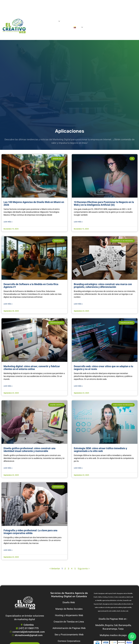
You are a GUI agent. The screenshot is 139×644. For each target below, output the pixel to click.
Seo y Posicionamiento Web (69, 635)
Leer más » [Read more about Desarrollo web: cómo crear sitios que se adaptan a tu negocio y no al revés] (78, 386)
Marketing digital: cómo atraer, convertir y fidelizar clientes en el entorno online (32, 368)
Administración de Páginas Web (69, 628)
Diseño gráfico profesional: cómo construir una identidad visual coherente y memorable (30, 450)
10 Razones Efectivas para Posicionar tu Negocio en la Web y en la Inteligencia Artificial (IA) (104, 203)
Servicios (55, 21)
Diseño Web (69, 602)
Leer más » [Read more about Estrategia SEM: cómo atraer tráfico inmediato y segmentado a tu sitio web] (78, 468)
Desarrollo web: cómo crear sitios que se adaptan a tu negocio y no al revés (103, 368)
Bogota (109, 625)
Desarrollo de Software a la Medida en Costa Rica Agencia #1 (31, 286)
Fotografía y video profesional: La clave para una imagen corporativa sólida (30, 532)
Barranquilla (125, 625)
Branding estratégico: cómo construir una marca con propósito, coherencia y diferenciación (103, 286)
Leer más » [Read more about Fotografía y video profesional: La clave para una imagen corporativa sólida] (8, 550)
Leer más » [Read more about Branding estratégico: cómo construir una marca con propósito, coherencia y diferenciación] (78, 304)
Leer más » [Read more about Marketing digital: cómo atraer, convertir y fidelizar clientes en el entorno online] (8, 386)
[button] (132, 637)
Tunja (121, 629)
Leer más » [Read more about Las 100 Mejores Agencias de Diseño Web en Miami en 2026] (8, 222)
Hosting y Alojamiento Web (69, 615)
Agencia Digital (72, 21)
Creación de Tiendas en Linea (69, 622)
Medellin (100, 625)
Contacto (67, 27)
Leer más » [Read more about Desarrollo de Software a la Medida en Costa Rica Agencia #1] (8, 304)
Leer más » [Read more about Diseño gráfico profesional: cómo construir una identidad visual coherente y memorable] (8, 468)
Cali (116, 625)
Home (42, 21)
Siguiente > (84, 568)
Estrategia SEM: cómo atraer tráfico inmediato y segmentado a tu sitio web (100, 450)
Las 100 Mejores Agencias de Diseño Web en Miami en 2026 (34, 203)
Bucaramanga (110, 629)
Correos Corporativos (69, 641)
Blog (84, 21)
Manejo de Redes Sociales (69, 609)
